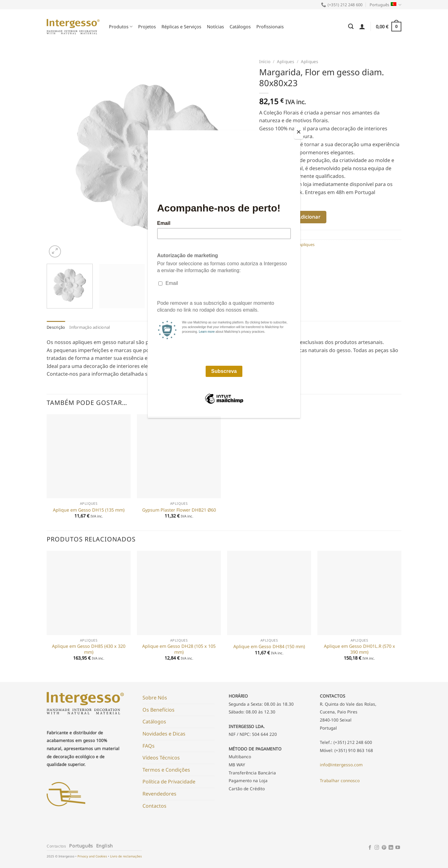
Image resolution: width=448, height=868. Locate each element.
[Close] (299, 133)
